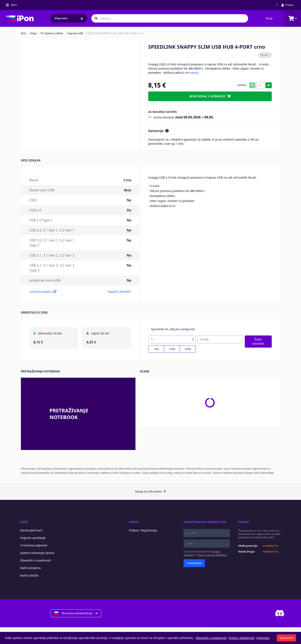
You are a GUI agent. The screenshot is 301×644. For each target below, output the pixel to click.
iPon (24, 33)
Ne (129, 200)
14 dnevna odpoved (34, 545)
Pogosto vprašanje (33, 538)
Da (129, 210)
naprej (194, 73)
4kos (128, 190)
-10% (172, 349)
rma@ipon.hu (271, 546)
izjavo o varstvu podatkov (212, 555)
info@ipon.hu (270, 552)
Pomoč (244, 522)
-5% (156, 349)
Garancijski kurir (31, 530)
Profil (134, 522)
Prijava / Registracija (143, 530)
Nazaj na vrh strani (150, 491)
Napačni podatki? (119, 292)
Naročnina (194, 563)
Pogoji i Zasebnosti (241, 638)
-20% (188, 349)
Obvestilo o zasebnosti (36, 560)
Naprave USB (75, 33)
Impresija (263, 638)
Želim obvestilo (258, 341)
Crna (127, 180)
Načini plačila (29, 575)
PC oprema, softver (52, 33)
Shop (269, 18)
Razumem (286, 638)
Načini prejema (30, 568)
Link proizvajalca (43, 292)
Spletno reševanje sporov (37, 553)
